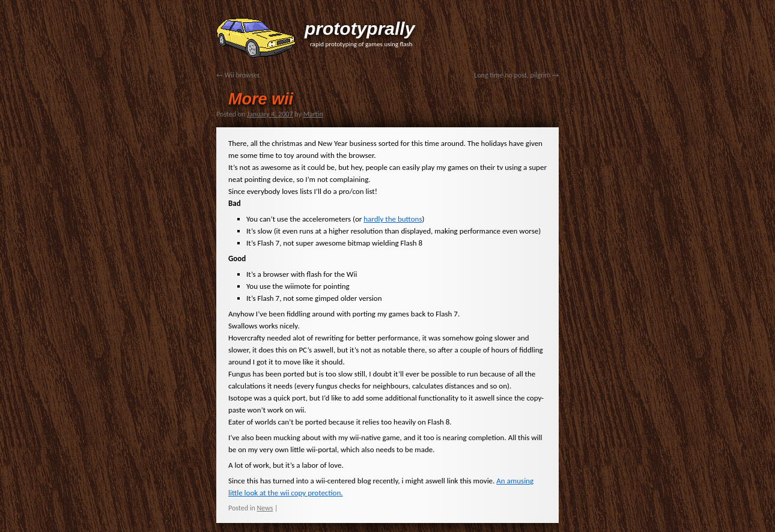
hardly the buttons (393, 219)
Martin (313, 114)
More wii (261, 99)
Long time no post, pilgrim (516, 75)
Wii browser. (239, 75)
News (265, 508)
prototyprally (360, 29)
